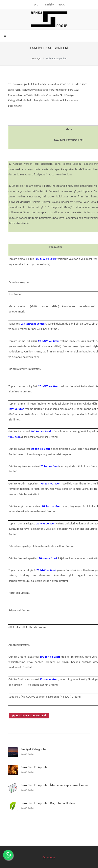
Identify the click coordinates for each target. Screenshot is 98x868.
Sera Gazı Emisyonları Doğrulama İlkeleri (48, 803)
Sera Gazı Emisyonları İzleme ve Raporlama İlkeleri (54, 785)
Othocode (49, 857)
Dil (37, 5)
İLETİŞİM (49, 5)
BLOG (62, 5)
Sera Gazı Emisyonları (35, 767)
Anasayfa (36, 58)
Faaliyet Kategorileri (29, 715)
